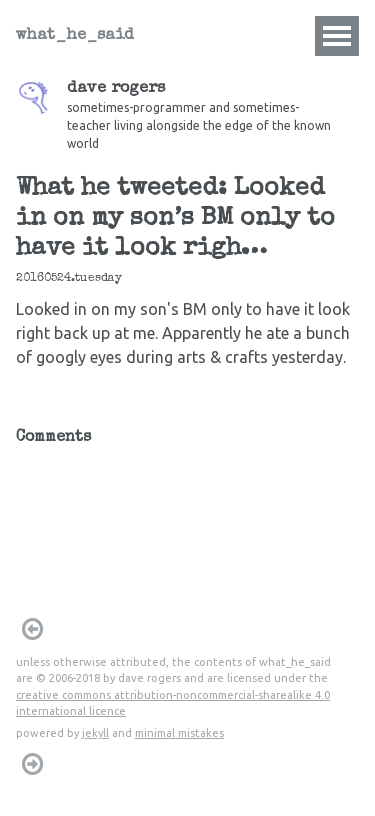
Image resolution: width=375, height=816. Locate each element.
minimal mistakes (179, 733)
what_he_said (75, 36)
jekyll (95, 733)
